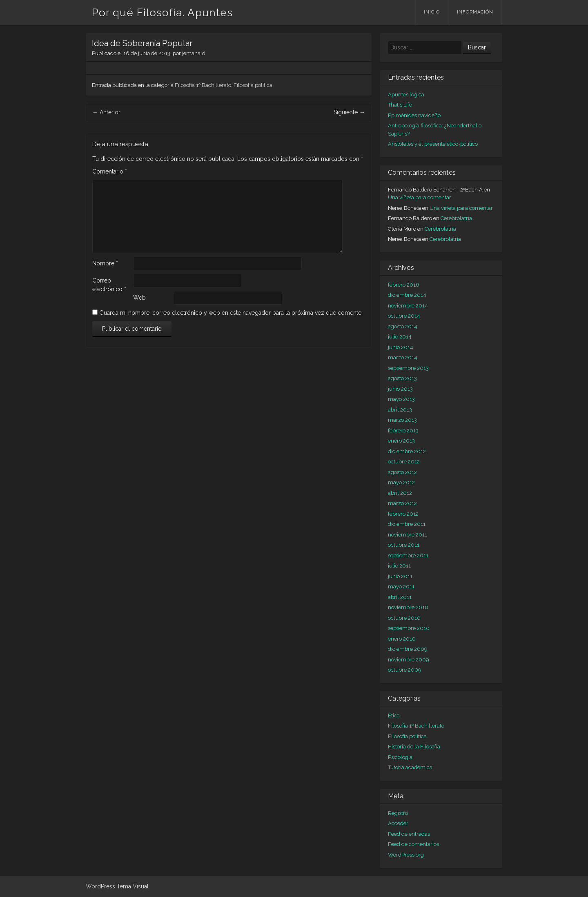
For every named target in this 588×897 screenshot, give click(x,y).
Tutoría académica (410, 767)
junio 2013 (400, 389)
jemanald (194, 53)
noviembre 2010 (408, 607)
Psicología (400, 757)
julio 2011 (399, 566)
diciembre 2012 (407, 451)
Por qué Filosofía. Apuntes (162, 13)
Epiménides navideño (414, 115)
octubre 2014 (404, 316)
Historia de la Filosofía (414, 747)
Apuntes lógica (406, 95)
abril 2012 (400, 493)
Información (475, 12)
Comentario (110, 171)
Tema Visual (133, 886)
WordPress (100, 886)
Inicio (432, 12)
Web (139, 298)
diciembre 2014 (407, 295)
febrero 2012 (403, 514)
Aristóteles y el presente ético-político (433, 144)
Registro (398, 813)
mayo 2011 (401, 586)
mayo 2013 (401, 399)
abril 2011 (400, 597)
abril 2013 (400, 410)
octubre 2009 (405, 670)
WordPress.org (406, 855)
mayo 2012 (401, 482)
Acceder (398, 823)
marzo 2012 (402, 503)
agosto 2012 (402, 472)
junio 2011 (400, 576)
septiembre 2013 (408, 368)
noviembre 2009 (409, 660)
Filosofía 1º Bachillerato (203, 85)
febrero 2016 (404, 285)
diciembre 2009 (408, 649)
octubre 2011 (404, 545)
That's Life (400, 105)
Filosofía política (253, 85)
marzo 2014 (403, 357)
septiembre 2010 (409, 628)
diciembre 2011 (407, 524)
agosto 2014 (403, 326)
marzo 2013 (402, 420)
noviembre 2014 (408, 306)
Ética (394, 716)
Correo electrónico (109, 285)
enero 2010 (402, 639)
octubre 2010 (404, 618)
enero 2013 (401, 441)
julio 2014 (400, 337)
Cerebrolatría (456, 218)
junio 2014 (401, 347)
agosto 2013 (402, 378)
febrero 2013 (403, 431)
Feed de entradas (409, 834)
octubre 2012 (404, 462)
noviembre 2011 (408, 535)
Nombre (105, 263)
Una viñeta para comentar (420, 197)
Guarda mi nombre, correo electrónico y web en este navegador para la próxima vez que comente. (231, 313)
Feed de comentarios (413, 844)
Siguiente (349, 112)
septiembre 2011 (408, 555)
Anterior (106, 112)
